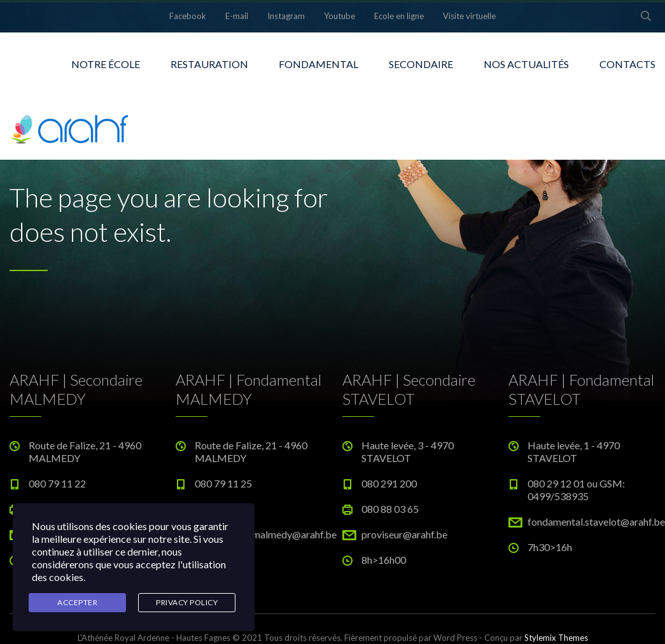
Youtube (339, 16)
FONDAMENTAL (318, 64)
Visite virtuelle (469, 16)
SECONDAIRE (421, 64)
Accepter (77, 602)
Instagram (286, 16)
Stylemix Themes (556, 638)
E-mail (237, 16)
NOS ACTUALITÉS (526, 64)
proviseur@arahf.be (404, 534)
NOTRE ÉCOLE (106, 64)
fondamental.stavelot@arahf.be (596, 521)
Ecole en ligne (399, 16)
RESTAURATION (209, 64)
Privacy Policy (187, 602)
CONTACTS (627, 64)
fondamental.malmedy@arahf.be (266, 534)
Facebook (188, 16)
